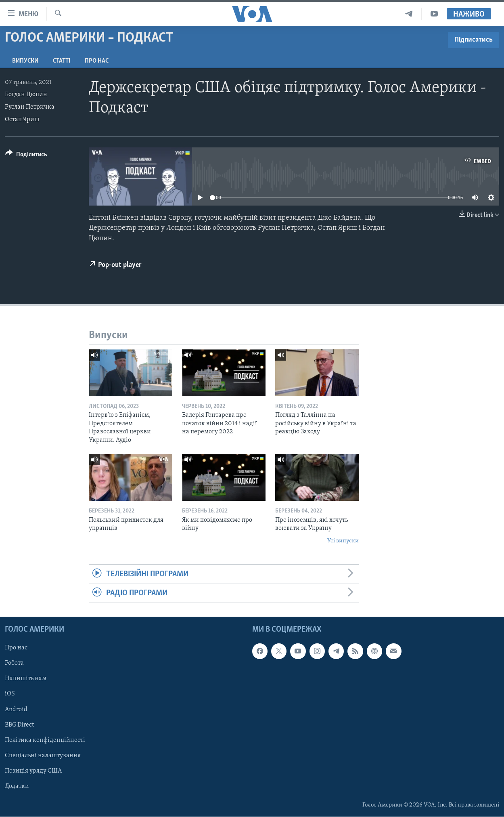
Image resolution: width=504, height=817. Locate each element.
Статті (62, 61)
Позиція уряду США (33, 771)
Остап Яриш (22, 120)
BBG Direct (19, 725)
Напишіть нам (26, 679)
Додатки (17, 786)
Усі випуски (343, 541)
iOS (10, 694)
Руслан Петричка (30, 107)
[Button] (26, 156)
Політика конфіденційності (45, 740)
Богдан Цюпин (26, 95)
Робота (14, 664)
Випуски (25, 61)
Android (16, 710)
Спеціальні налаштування (43, 756)
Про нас (97, 61)
